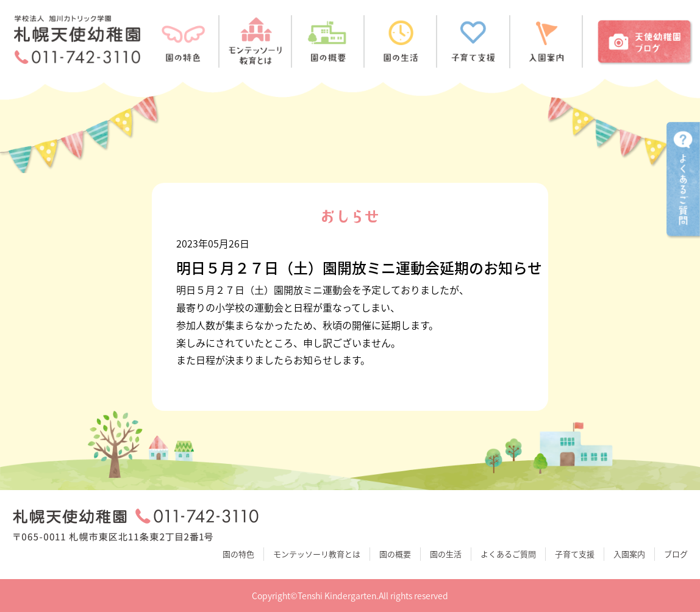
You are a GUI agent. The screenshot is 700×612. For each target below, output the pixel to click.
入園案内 (629, 554)
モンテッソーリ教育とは (317, 554)
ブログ (676, 554)
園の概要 (395, 554)
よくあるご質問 (508, 554)
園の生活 (446, 554)
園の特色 (238, 554)
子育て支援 (575, 554)
